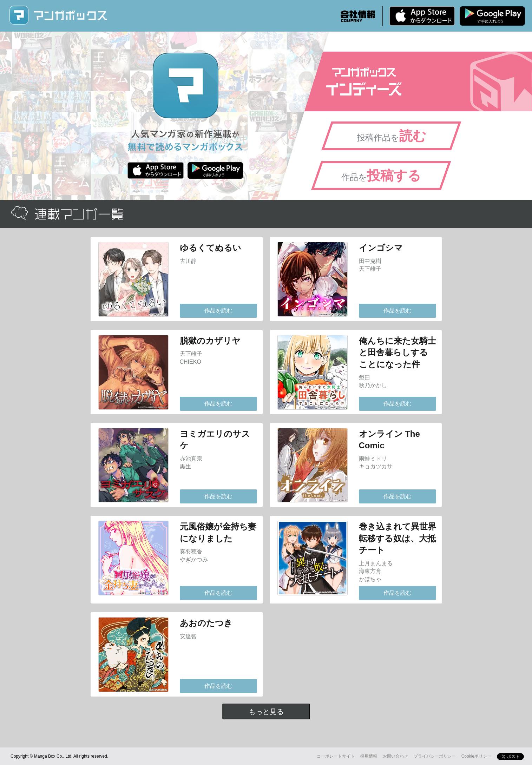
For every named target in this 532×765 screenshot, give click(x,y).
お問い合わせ (395, 756)
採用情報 (369, 756)
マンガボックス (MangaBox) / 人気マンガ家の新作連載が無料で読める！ (58, 15)
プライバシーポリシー (435, 756)
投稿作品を (392, 136)
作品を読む (218, 311)
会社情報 (358, 16)
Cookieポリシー (476, 756)
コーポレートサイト (336, 756)
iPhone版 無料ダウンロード (422, 16)
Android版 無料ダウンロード (492, 16)
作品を (381, 176)
